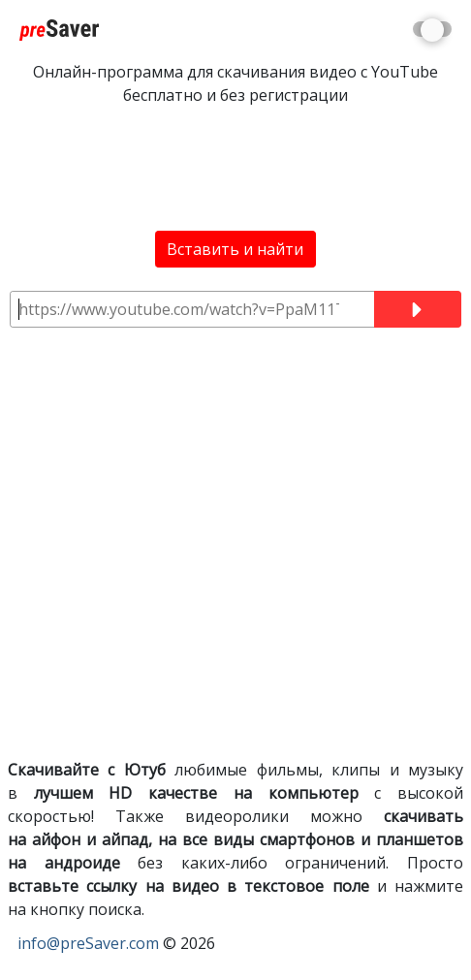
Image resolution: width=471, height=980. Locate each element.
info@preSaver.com (88, 943)
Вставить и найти (235, 249)
